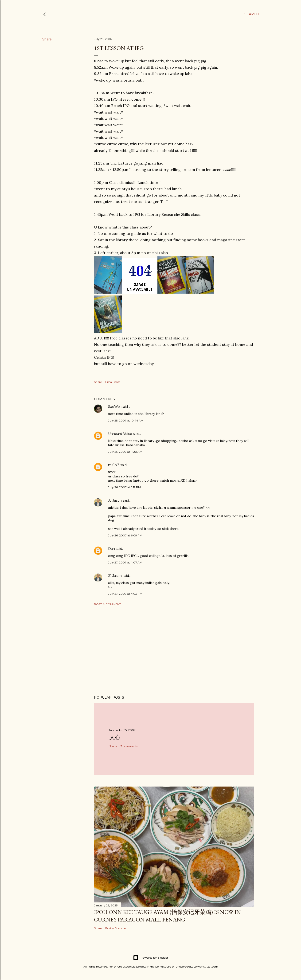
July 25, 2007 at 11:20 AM (125, 452)
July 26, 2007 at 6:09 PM (125, 535)
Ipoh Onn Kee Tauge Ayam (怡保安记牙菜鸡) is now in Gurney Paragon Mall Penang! (167, 916)
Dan (111, 549)
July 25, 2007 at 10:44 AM (126, 420)
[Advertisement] (174, 651)
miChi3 (114, 465)
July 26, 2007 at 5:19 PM (124, 487)
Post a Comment (107, 604)
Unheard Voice (120, 434)
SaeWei (114, 407)
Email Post (113, 382)
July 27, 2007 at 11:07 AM (125, 562)
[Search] (252, 14)
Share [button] (47, 39)
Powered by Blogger (151, 958)
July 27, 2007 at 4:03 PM (125, 594)
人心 (115, 737)
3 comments (129, 746)
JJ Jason (115, 500)
